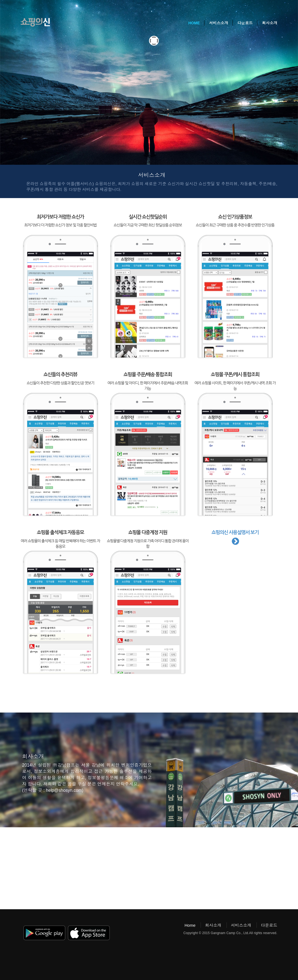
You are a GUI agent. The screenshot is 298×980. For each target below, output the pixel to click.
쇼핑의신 (35, 22)
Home (194, 23)
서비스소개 (219, 23)
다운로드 (245, 23)
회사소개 (270, 23)
